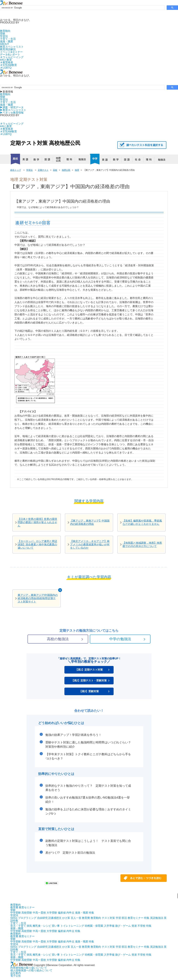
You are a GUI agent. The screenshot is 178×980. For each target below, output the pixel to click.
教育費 (14, 907)
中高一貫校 (39, 913)
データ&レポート (10, 55)
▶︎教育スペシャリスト (13, 110)
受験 (3, 34)
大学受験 (52, 913)
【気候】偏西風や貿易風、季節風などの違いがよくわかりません (142, 522)
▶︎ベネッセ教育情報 (12, 113)
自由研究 (42, 918)
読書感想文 (55, 918)
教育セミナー (27, 907)
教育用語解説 (8, 49)
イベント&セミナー (11, 52)
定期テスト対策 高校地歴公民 (45, 143)
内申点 (70, 913)
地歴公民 (60, 160)
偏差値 (62, 913)
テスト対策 (108, 918)
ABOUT (5, 44)
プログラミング (27, 918)
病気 (29, 926)
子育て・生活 (8, 39)
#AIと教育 (6, 60)
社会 (139, 160)
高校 (15, 159)
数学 (38, 160)
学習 (118, 918)
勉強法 (82, 160)
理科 (71, 160)
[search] (82, 8)
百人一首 (76, 918)
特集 (91, 913)
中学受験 (16, 913)
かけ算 (66, 918)
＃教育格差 (7, 62)
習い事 (56, 926)
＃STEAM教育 (8, 65)
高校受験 (27, 913)
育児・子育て (18, 926)
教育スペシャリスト (12, 47)
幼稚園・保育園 (94, 926)
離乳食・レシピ (42, 926)
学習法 (4, 36)
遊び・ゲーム (123, 926)
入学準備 (109, 926)
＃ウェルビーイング (12, 57)
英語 (27, 160)
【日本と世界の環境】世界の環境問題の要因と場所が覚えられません (37, 522)
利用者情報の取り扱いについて (29, 968)
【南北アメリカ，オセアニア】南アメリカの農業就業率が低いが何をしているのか (90, 545)
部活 (124, 918)
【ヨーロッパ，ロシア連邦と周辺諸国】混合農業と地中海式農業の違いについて (37, 545)
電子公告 (16, 976)
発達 (134, 926)
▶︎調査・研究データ (12, 107)
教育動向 (5, 31)
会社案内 (16, 973)
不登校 (141, 926)
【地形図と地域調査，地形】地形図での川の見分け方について (142, 544)
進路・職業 (7, 41)
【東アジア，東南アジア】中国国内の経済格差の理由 (90, 522)
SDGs (14, 918)
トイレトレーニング (72, 926)
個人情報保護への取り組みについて (31, 970)
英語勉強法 (157, 918)
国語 (49, 160)
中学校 (95, 159)
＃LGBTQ (6, 68)
